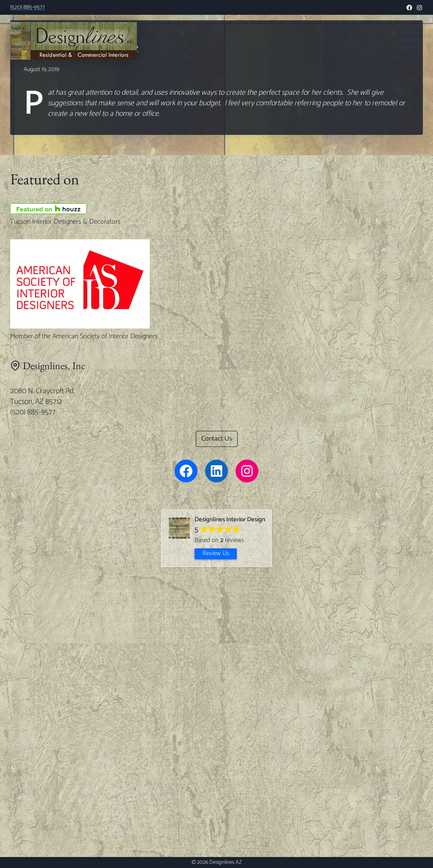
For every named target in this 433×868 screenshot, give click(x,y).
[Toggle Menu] (410, 39)
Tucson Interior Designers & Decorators (65, 222)
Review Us (216, 553)
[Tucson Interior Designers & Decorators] (216, 209)
